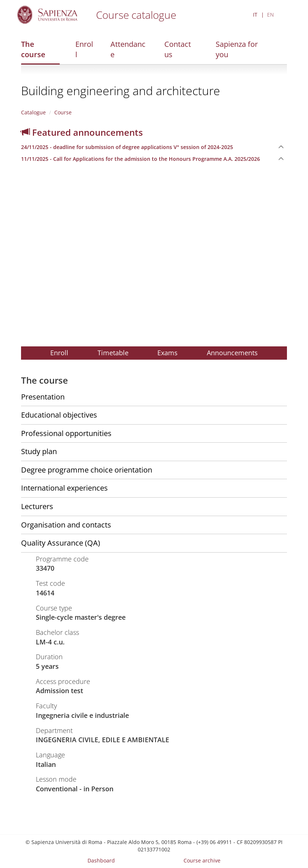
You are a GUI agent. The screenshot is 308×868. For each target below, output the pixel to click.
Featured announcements (82, 132)
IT (255, 15)
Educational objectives (59, 415)
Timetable (113, 353)
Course (63, 112)
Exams (167, 353)
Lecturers (37, 506)
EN (271, 15)
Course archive (202, 860)
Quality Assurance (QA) (61, 543)
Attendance (128, 49)
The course (33, 49)
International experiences (64, 488)
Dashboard (101, 860)
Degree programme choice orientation (87, 470)
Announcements (232, 353)
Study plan (39, 451)
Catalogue (33, 112)
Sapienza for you (237, 49)
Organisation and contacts (66, 525)
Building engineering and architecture (121, 91)
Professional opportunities (66, 433)
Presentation (43, 397)
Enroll (84, 49)
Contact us (178, 49)
